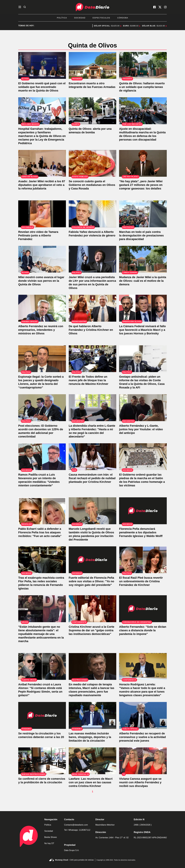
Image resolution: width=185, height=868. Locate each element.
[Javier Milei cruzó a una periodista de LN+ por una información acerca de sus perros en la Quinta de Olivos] (93, 259)
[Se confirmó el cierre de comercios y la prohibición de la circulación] (42, 761)
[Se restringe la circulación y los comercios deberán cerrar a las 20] (42, 715)
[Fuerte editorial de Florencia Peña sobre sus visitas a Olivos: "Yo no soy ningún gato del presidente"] (93, 560)
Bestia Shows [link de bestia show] (51, 837)
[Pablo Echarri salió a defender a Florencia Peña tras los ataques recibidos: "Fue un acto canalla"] (42, 511)
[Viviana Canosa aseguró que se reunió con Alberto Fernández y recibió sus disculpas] (143, 761)
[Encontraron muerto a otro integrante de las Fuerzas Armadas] (93, 65)
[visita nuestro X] (160, 7)
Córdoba (123, 18)
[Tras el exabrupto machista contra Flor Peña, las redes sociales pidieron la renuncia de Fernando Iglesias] (42, 560)
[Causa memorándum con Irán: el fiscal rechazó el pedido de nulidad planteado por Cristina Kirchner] (93, 457)
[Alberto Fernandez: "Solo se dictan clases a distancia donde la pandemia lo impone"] (143, 609)
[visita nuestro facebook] (155, 7)
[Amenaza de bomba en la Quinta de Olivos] (93, 111)
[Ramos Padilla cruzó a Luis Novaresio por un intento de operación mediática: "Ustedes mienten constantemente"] (42, 457)
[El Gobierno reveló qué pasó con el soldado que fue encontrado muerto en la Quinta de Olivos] (42, 65)
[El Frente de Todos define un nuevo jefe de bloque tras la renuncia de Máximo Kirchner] (93, 359)
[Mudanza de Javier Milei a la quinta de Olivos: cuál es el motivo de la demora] (143, 259)
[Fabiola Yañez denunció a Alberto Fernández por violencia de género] (93, 214)
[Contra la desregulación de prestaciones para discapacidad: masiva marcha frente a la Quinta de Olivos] (143, 214)
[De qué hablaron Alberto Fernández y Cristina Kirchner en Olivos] (93, 308)
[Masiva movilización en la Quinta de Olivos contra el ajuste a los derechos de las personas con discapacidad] (143, 111)
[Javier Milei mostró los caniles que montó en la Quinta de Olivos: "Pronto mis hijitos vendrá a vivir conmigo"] (42, 259)
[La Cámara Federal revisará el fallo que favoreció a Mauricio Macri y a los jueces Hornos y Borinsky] (143, 308)
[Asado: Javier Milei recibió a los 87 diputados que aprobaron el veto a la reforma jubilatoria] (42, 163)
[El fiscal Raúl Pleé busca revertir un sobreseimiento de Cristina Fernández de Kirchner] (143, 560)
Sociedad (80, 18)
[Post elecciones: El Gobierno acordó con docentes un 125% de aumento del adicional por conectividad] (42, 408)
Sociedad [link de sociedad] (49, 831)
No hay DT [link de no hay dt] (49, 843)
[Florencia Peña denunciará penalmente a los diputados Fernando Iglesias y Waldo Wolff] (143, 511)
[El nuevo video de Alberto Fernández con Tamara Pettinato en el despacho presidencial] (42, 214)
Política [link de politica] (48, 825)
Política (62, 18)
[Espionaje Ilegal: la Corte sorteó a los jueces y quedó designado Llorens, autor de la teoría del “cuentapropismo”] (42, 359)
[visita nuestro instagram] (165, 7)
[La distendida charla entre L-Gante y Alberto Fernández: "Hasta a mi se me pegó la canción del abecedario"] (93, 408)
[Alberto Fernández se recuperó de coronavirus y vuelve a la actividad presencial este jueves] (143, 715)
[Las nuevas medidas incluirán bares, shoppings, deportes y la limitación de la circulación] (93, 715)
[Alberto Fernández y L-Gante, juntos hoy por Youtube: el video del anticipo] (143, 408)
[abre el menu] (20, 7)
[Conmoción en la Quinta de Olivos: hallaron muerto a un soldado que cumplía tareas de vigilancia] (143, 65)
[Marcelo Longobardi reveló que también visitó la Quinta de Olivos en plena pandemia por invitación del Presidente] (93, 511)
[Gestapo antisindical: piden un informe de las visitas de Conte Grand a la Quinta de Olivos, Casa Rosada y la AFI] (143, 359)
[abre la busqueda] (25, 7)
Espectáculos (101, 18)
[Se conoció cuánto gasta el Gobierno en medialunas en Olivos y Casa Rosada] (93, 163)
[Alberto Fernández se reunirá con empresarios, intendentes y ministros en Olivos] (42, 308)
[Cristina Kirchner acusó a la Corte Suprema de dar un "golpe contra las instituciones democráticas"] (93, 609)
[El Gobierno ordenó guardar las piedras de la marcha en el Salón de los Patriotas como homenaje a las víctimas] (143, 457)
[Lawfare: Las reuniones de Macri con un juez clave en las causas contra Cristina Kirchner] (93, 761)
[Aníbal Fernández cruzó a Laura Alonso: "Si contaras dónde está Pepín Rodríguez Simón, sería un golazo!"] (42, 667)
